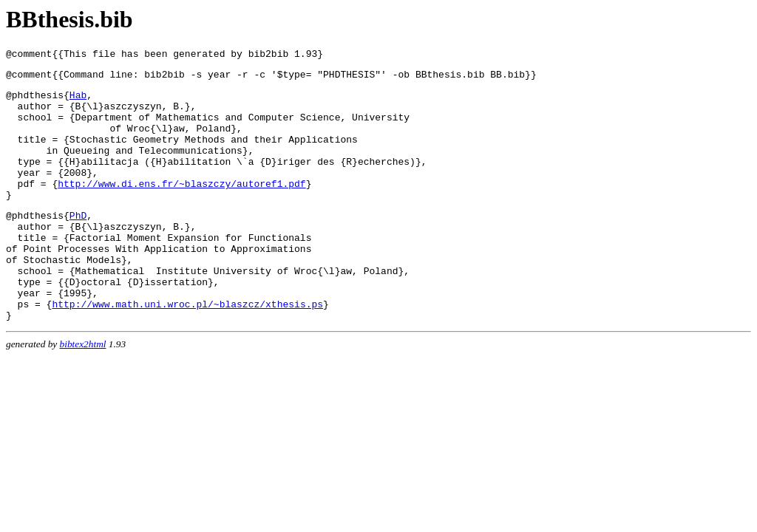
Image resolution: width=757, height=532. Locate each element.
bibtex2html (83, 393)
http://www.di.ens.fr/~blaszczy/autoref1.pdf (181, 208)
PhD (78, 244)
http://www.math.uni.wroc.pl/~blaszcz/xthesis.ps (187, 350)
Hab (78, 101)
